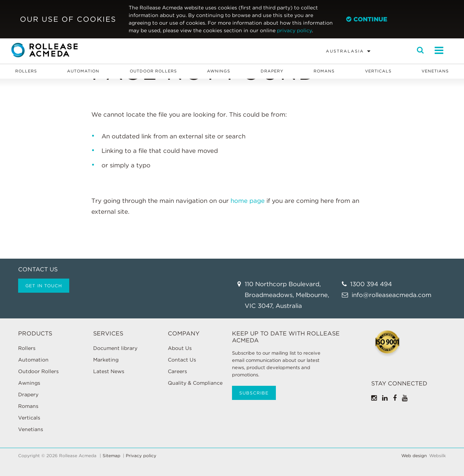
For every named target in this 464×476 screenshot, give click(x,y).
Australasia (345, 51)
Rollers (26, 71)
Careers (177, 371)
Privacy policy (141, 456)
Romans (324, 71)
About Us (180, 348)
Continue (367, 19)
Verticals (378, 71)
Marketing (106, 360)
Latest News (109, 371)
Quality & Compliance (195, 383)
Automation (83, 71)
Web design (414, 456)
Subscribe (254, 393)
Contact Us (182, 360)
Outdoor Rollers (153, 71)
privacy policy (294, 30)
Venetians (435, 71)
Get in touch (44, 286)
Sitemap (111, 456)
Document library (115, 348)
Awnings (219, 71)
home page (248, 201)
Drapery (272, 71)
